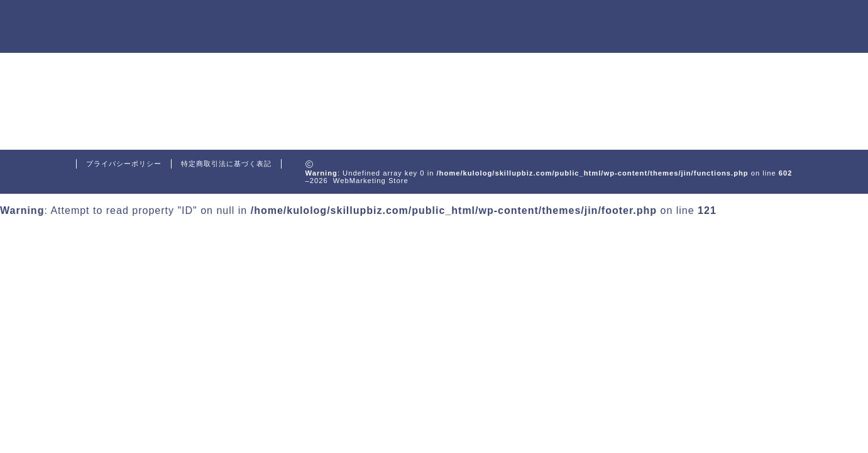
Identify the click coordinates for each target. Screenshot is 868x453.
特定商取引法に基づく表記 (226, 164)
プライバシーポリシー (124, 164)
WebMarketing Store (128, 27)
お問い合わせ (753, 20)
